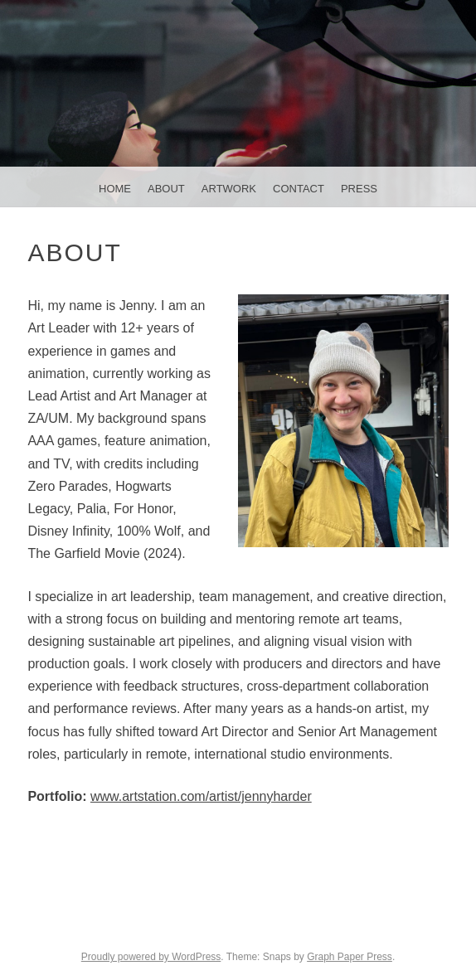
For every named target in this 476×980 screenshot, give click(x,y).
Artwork (229, 189)
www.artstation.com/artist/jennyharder (201, 796)
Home (115, 189)
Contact (299, 189)
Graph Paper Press (350, 957)
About (166, 189)
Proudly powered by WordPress (151, 957)
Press (359, 189)
